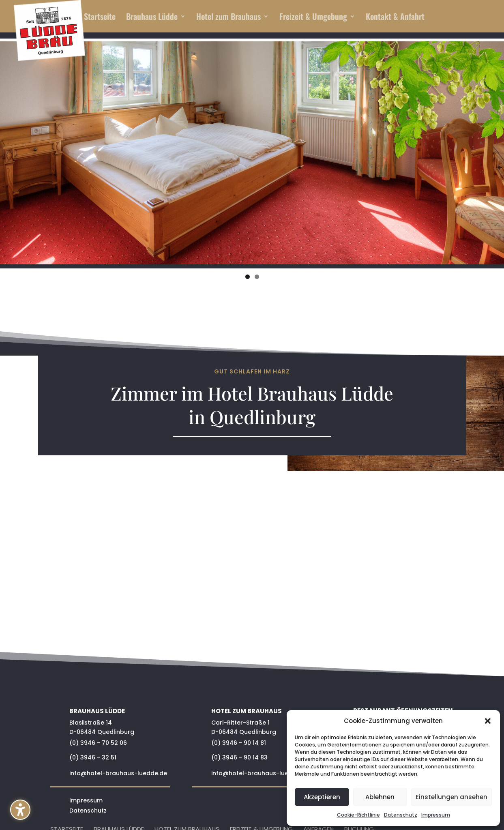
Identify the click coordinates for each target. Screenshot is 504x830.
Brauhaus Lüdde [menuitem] (152, 18)
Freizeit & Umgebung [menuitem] (313, 18)
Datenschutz (401, 815)
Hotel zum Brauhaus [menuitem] (228, 18)
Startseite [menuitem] (100, 18)
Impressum (436, 815)
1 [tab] (248, 277)
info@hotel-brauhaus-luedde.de (118, 773)
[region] (252, 155)
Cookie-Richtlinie (358, 815)
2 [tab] (257, 277)
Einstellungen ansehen (451, 797)
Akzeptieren (322, 797)
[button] (20, 810)
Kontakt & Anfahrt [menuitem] (395, 18)
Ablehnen (380, 797)
